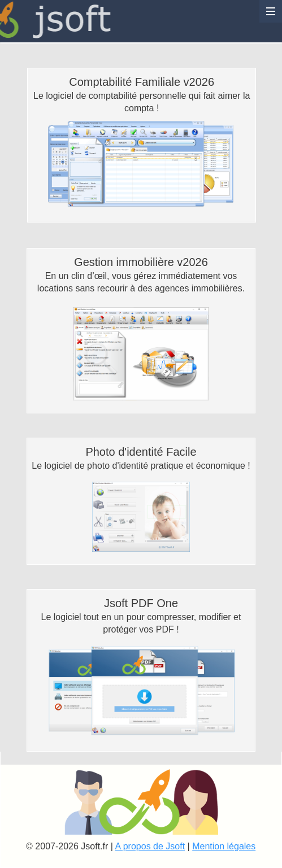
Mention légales (224, 846)
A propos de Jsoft (150, 846)
